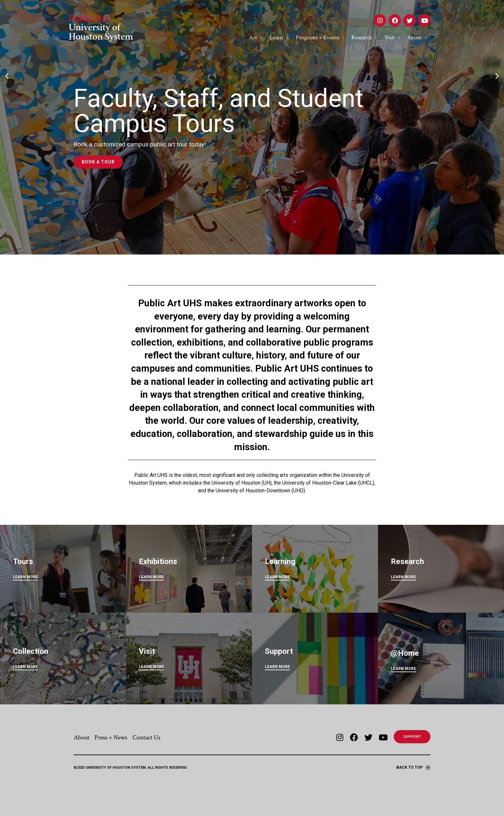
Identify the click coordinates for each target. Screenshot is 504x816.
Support (279, 651)
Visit (392, 38)
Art (256, 38)
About (417, 38)
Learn (279, 38)
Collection (31, 651)
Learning (280, 561)
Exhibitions (158, 561)
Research (364, 38)
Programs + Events (320, 38)
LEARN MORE (25, 577)
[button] (7, 127)
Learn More (403, 669)
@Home (405, 653)
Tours (23, 561)
